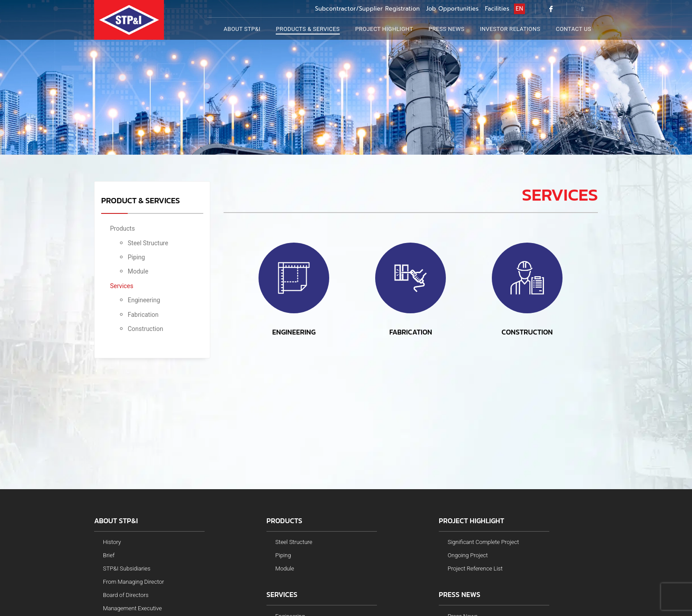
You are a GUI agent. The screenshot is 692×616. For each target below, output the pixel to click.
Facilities (498, 9)
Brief (109, 555)
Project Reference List (475, 568)
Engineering (144, 300)
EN (519, 9)
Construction (145, 329)
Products (122, 228)
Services (122, 286)
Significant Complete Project (483, 542)
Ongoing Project (468, 555)
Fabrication (143, 315)
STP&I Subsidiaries (127, 568)
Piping (136, 257)
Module (138, 271)
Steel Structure (148, 243)
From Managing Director (133, 582)
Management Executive (132, 608)
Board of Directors (126, 595)
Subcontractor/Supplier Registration (367, 9)
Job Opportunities (452, 9)
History (112, 542)
